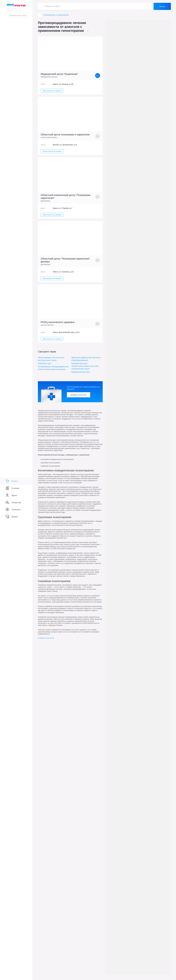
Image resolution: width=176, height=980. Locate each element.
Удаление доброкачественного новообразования (86, 359)
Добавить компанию (79, 395)
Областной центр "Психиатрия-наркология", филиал (66, 260)
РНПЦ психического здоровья (58, 322)
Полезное (13, 510)
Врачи (11, 495)
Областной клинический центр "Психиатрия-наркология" (66, 197)
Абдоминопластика (81, 372)
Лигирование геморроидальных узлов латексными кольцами (53, 368)
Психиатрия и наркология (56, 15)
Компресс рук (45, 363)
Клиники (12, 488)
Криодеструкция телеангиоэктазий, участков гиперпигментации (85, 366)
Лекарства (13, 502)
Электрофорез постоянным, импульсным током (51, 359)
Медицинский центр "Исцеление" (59, 74)
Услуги (12, 481)
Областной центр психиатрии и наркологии (65, 135)
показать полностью (46, 638)
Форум (12, 517)
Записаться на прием (52, 91)
